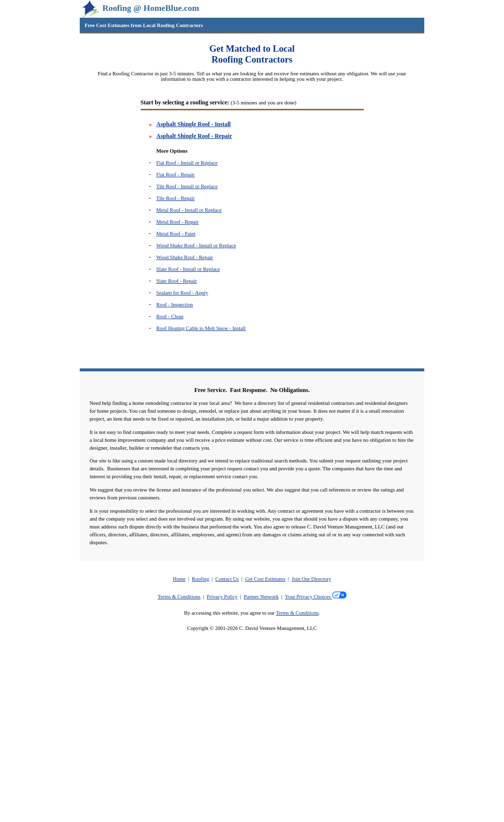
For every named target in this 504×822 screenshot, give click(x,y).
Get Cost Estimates (265, 579)
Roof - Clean (170, 316)
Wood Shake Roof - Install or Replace (196, 246)
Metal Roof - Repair (178, 222)
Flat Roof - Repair (176, 175)
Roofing (201, 579)
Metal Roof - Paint (176, 234)
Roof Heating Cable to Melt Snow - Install (201, 328)
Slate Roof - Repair (177, 281)
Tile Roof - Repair (176, 198)
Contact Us (227, 579)
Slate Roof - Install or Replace (188, 269)
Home (179, 579)
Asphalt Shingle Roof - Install (194, 124)
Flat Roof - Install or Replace (187, 163)
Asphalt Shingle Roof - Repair (194, 136)
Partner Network (261, 597)
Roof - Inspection (175, 305)
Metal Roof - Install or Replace (189, 210)
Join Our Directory (312, 579)
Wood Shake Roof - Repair (185, 257)
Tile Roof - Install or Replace (187, 186)
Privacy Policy (222, 597)
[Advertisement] (252, 749)
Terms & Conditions (179, 597)
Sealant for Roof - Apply (182, 293)
